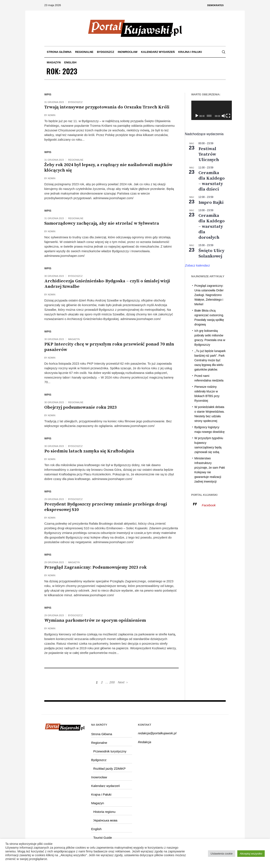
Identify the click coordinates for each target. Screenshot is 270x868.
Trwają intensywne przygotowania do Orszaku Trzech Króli (107, 107)
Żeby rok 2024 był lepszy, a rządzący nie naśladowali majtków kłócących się (108, 168)
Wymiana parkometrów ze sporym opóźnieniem (95, 620)
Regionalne (76, 160)
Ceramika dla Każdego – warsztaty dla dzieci (212, 181)
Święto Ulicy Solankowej (211, 253)
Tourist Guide (103, 838)
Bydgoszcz (75, 102)
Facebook (209, 505)
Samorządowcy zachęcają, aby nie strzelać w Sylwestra (102, 223)
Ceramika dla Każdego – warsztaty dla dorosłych (212, 227)
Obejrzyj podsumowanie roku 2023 (80, 407)
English (96, 829)
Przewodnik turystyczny (110, 751)
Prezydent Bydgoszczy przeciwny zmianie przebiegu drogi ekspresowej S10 (106, 507)
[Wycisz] (219, 116)
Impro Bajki (211, 203)
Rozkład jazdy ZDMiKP (109, 769)
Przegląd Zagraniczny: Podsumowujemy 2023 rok (95, 567)
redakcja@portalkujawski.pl (157, 733)
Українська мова (105, 820)
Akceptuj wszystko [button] (251, 854)
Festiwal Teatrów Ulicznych (209, 154)
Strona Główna (102, 734)
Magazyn (74, 339)
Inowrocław (99, 777)
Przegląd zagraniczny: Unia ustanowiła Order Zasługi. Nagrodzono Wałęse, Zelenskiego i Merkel (209, 295)
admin (52, 115)
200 (112, 682)
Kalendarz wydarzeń (105, 786)
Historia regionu (104, 812)
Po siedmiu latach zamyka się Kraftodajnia (89, 451)
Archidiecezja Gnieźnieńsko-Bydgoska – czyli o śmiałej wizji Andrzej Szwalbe (107, 284)
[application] (209, 110)
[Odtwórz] (197, 116)
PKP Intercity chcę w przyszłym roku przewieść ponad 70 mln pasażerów (109, 347)
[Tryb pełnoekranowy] (223, 116)
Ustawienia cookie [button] (222, 854)
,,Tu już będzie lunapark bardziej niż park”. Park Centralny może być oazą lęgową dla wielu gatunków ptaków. (210, 360)
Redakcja (145, 742)
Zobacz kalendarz (197, 265)
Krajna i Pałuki (101, 794)
